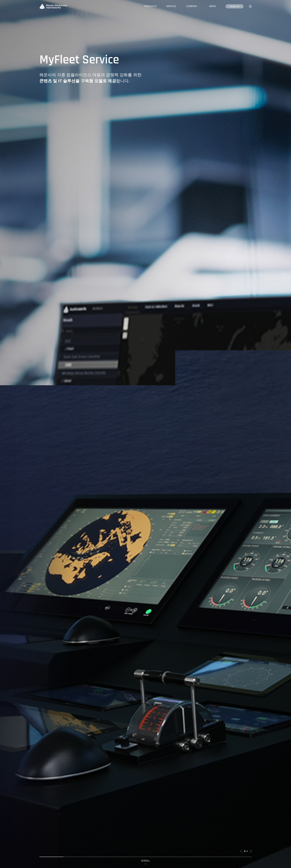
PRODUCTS (150, 6)
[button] (241, 851)
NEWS (212, 6)
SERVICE (171, 6)
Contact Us (234, 6)
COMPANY (192, 6)
